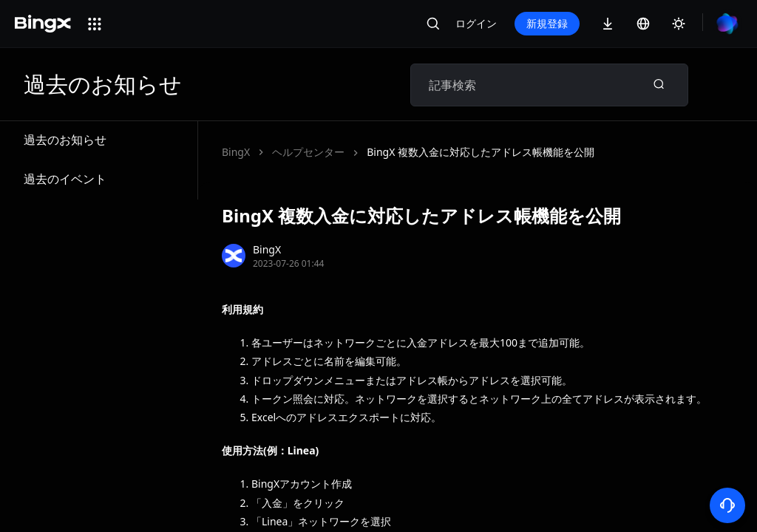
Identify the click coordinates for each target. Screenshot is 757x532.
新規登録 (547, 23)
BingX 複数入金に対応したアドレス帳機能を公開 (481, 152)
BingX (236, 152)
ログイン (476, 23)
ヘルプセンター (308, 152)
